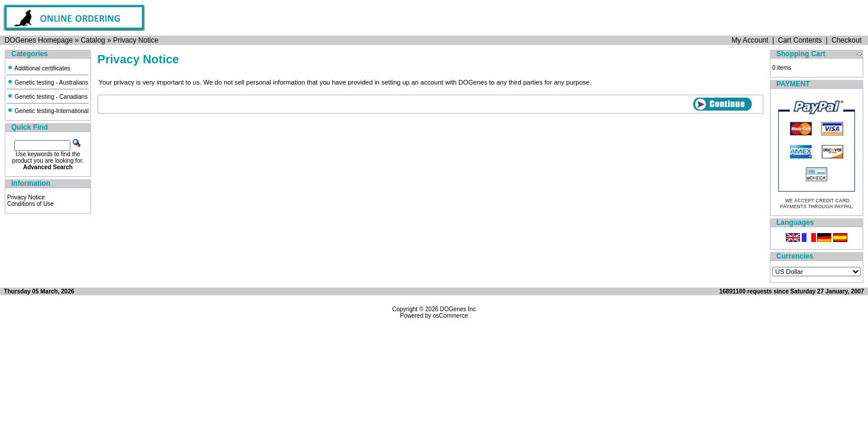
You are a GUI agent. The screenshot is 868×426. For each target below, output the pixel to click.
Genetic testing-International (48, 111)
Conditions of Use (30, 204)
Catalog (93, 40)
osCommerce (450, 316)
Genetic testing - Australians (48, 83)
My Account (750, 40)
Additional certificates (39, 68)
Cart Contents (800, 40)
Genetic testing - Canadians (47, 97)
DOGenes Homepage (39, 40)
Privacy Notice (136, 40)
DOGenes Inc (458, 309)
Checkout (846, 40)
